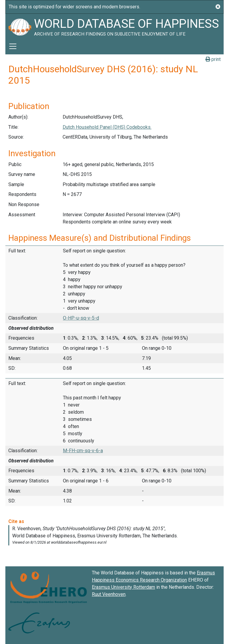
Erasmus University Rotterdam (123, 587)
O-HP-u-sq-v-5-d (81, 318)
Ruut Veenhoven (109, 594)
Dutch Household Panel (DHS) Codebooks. (107, 127)
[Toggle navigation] (13, 46)
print (213, 59)
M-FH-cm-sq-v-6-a (83, 451)
